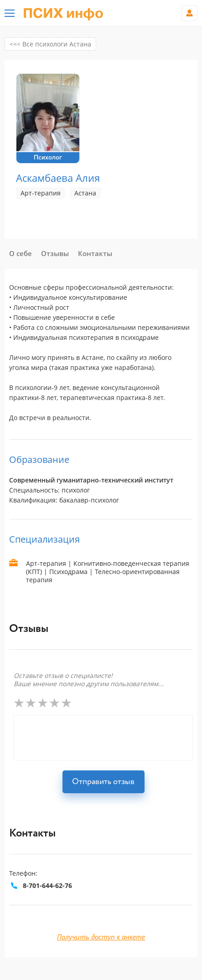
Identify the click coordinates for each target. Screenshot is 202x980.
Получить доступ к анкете (101, 937)
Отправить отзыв (103, 782)
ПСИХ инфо (63, 14)
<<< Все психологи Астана (50, 44)
